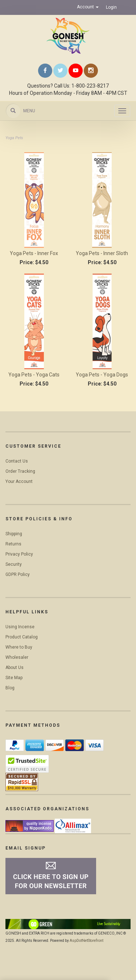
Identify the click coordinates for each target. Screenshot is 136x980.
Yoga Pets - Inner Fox (34, 253)
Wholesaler (17, 657)
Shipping (14, 534)
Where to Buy (19, 647)
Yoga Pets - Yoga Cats (34, 375)
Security (14, 564)
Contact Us (17, 461)
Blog (10, 688)
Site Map (14, 678)
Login (111, 7)
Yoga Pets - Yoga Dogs (102, 375)
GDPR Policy (18, 574)
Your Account (19, 481)
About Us (15, 668)
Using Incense (20, 627)
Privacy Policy (19, 554)
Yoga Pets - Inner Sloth (102, 253)
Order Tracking (20, 471)
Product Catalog (22, 637)
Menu (29, 111)
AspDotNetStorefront (86, 941)
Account (88, 7)
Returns (13, 544)
